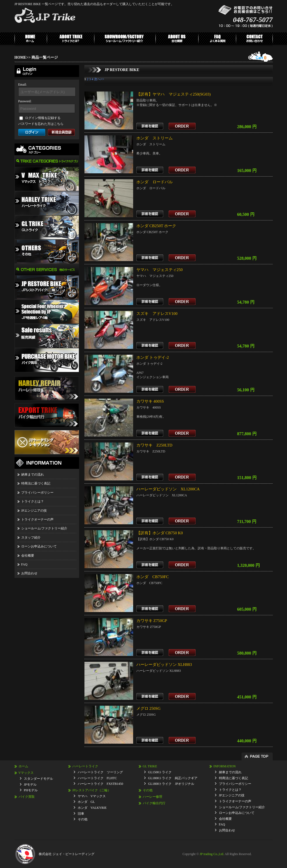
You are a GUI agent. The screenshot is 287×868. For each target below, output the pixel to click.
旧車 (81, 814)
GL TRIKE (150, 766)
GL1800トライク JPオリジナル (171, 784)
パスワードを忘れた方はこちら (41, 124)
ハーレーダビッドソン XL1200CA (168, 489)
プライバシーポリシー (37, 493)
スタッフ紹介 (31, 537)
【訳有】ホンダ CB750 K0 (160, 533)
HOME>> (23, 57)
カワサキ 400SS (150, 401)
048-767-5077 (253, 20)
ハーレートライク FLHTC (97, 778)
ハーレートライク (85, 766)
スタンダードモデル (38, 779)
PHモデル (31, 790)
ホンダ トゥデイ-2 (153, 357)
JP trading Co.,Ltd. (212, 854)
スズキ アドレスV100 (157, 314)
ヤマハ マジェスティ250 (160, 270)
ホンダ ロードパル (155, 182)
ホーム (23, 766)
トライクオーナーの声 (37, 519)
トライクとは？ (33, 501)
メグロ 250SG (148, 708)
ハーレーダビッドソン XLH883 (164, 665)
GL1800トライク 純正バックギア (173, 778)
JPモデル (30, 785)
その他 (83, 819)
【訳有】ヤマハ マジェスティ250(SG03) (174, 94)
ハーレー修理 (153, 797)
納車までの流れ (33, 475)
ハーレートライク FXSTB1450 (100, 784)
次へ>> (99, 79)
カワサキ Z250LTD (154, 445)
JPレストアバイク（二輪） (92, 790)
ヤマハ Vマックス (92, 796)
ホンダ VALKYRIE (92, 808)
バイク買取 (27, 797)
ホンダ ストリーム (155, 138)
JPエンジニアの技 (34, 511)
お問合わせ (29, 573)
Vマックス (26, 773)
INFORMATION (225, 766)
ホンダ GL (86, 802)
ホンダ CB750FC (153, 577)
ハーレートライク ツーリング (100, 772)
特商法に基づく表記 (36, 483)
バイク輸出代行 (154, 803)
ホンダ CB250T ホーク (156, 226)
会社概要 (28, 556)
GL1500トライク (160, 772)
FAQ (24, 564)
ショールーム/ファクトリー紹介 (44, 528)
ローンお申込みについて (39, 546)
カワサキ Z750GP (152, 621)
